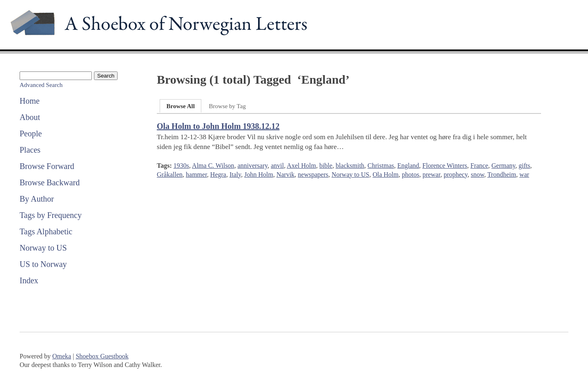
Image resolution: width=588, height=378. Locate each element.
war (524, 175)
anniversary (253, 166)
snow (478, 175)
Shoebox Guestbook (102, 356)
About (30, 117)
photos (411, 175)
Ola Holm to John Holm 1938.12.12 (218, 126)
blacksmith (350, 166)
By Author (37, 199)
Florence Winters (445, 166)
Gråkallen (170, 175)
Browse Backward (50, 182)
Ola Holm (385, 175)
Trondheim (502, 175)
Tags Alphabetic (46, 231)
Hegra (218, 175)
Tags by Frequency (51, 215)
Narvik (285, 175)
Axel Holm (301, 166)
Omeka (62, 356)
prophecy (455, 175)
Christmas (381, 166)
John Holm (259, 175)
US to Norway (43, 264)
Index (29, 280)
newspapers (313, 175)
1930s (181, 166)
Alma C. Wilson (213, 166)
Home (30, 101)
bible (326, 166)
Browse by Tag (227, 106)
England (408, 166)
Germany (504, 166)
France (479, 166)
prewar (432, 175)
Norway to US (43, 248)
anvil (277, 166)
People (31, 133)
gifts (524, 166)
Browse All (180, 106)
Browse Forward (47, 166)
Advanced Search (41, 85)
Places (30, 150)
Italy (235, 175)
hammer (196, 175)
